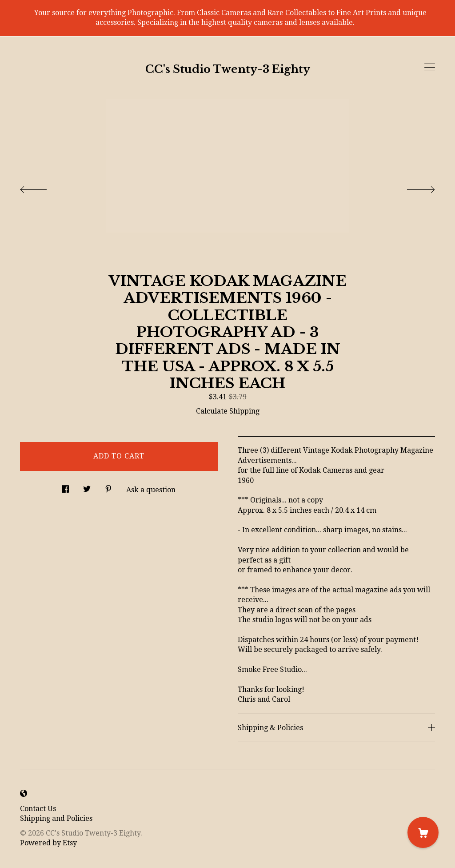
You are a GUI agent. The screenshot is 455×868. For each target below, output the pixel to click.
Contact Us (38, 809)
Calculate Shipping (228, 411)
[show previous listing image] (42, 187)
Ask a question (151, 490)
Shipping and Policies (56, 818)
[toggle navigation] (430, 68)
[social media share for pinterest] (108, 487)
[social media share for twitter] (87, 487)
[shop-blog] (24, 794)
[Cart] (423, 832)
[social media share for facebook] (65, 487)
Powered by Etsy (48, 843)
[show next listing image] (413, 187)
